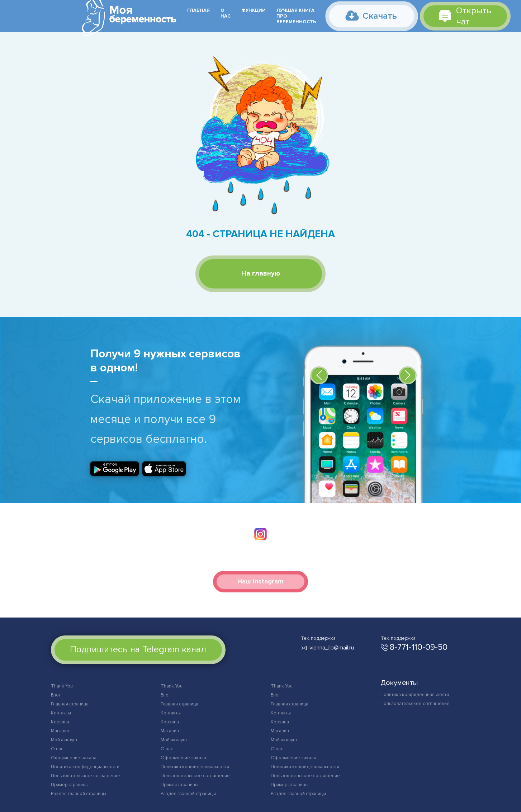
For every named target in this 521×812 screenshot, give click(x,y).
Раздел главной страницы (79, 794)
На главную (261, 274)
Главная (198, 10)
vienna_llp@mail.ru (332, 648)
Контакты (61, 713)
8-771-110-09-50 (419, 647)
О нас (226, 13)
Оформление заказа (74, 758)
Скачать (371, 15)
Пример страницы (70, 785)
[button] (319, 375)
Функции (254, 10)
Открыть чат (465, 16)
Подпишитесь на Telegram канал (138, 649)
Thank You (62, 686)
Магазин (60, 731)
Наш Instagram (260, 581)
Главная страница (70, 704)
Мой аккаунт (64, 740)
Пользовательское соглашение (86, 776)
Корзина (60, 722)
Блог (56, 695)
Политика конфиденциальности (85, 767)
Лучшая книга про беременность (296, 16)
